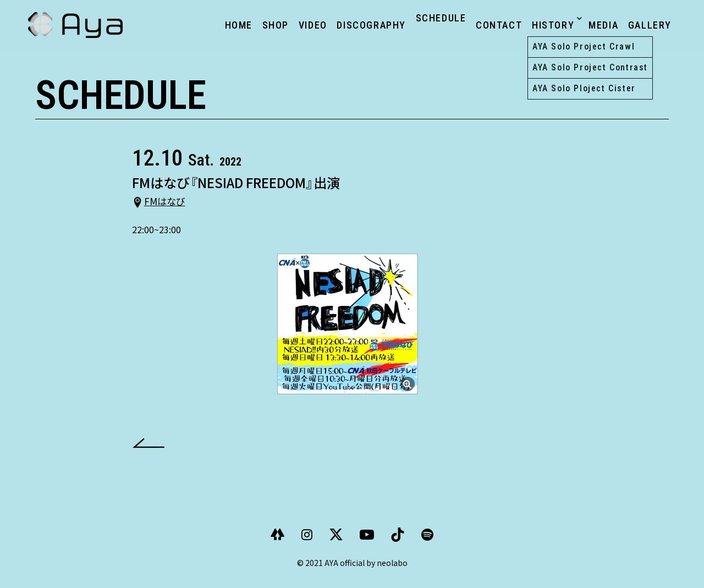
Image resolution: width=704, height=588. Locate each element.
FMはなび (170, 207)
